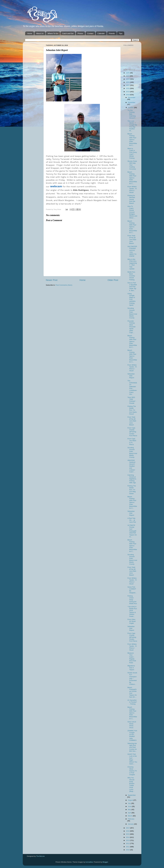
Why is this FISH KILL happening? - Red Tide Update (132, 264)
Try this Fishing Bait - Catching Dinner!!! (132, 114)
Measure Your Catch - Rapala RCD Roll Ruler (132, 658)
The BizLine (40, 856)
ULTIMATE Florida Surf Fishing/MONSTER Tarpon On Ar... (132, 531)
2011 (128, 847)
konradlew (89, 862)
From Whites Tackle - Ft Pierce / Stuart (132, 190)
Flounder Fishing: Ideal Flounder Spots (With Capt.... (132, 327)
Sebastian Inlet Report (131, 376)
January (131, 824)
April (130, 813)
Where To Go (53, 33)
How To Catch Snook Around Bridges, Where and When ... (132, 212)
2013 (128, 840)
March (130, 816)
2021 (128, 85)
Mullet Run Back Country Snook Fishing (131, 276)
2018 (128, 95)
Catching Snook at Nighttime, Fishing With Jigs (132, 479)
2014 (128, 837)
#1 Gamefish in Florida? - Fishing (132, 702)
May (130, 810)
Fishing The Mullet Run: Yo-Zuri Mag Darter (132, 490)
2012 (128, 843)
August (131, 800)
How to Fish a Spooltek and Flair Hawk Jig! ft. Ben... (132, 287)
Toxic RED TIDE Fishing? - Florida (132, 400)
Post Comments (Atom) (64, 285)
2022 (128, 82)
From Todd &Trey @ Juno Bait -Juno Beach (132, 240)
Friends (112, 33)
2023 (128, 79)
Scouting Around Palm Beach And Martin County (132, 313)
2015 (128, 834)
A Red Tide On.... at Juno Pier (132, 520)
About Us (40, 33)
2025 (128, 73)
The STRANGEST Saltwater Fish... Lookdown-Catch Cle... (132, 387)
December (132, 97)
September (132, 795)
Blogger (105, 862)
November (132, 102)
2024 (128, 76)
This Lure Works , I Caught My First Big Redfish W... (132, 126)
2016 (128, 831)
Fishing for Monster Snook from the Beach (131, 199)
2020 (128, 88)
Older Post (113, 280)
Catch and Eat (68, 33)
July (130, 803)
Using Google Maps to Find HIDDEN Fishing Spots (131, 299)
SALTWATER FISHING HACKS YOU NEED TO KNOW (132, 251)
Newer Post (52, 280)
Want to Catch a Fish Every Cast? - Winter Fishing (132, 153)
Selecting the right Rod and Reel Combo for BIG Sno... (132, 747)
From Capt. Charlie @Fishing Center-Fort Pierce (132, 432)
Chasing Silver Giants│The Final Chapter (132, 771)
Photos (80, 33)
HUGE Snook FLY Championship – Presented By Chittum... (132, 678)
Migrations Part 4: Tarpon (131, 668)
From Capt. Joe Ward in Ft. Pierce (132, 442)
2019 (128, 92)
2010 (128, 850)
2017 (128, 828)
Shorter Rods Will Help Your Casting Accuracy (132, 165)
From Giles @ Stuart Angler (132, 621)
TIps (121, 33)
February (131, 819)
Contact (90, 33)
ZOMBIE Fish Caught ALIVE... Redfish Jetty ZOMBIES (132, 735)
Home (30, 33)
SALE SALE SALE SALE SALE (132, 725)
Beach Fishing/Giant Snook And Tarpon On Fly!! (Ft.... (132, 692)
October (131, 108)
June (130, 806)
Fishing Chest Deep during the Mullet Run (132, 600)
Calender (101, 33)
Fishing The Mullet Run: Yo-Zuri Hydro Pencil (132, 410)
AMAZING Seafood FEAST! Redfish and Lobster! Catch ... (131, 466)
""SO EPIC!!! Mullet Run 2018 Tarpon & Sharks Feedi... (132, 612)
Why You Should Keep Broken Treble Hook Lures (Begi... (131, 784)
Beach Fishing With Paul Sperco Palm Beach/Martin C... (132, 140)
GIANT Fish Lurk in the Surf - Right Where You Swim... (132, 759)
